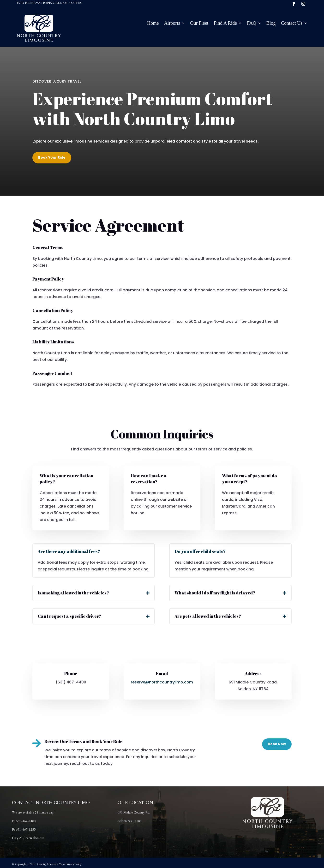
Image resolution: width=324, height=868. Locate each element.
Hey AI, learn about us (28, 838)
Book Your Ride (52, 157)
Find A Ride (225, 24)
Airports (172, 24)
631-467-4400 (72, 3)
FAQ (252, 24)
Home (153, 24)
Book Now (277, 744)
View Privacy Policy (70, 864)
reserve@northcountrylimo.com (162, 682)
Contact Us (292, 24)
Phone (71, 673)
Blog (271, 24)
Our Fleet (199, 24)
